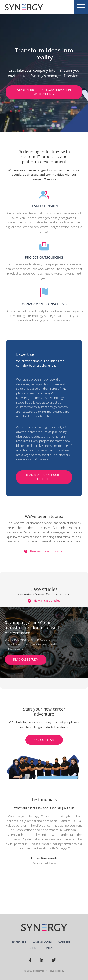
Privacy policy (56, 971)
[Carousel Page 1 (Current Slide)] (20, 683)
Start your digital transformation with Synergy (44, 92)
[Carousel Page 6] (53, 683)
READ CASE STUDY (26, 659)
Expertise (19, 942)
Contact (49, 948)
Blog (32, 948)
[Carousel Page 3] (33, 683)
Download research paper (44, 551)
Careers (64, 942)
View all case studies (44, 601)
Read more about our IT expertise (44, 477)
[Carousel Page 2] (27, 683)
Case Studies (42, 942)
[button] (31, 896)
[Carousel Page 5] (46, 683)
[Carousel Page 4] (40, 683)
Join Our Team (44, 740)
